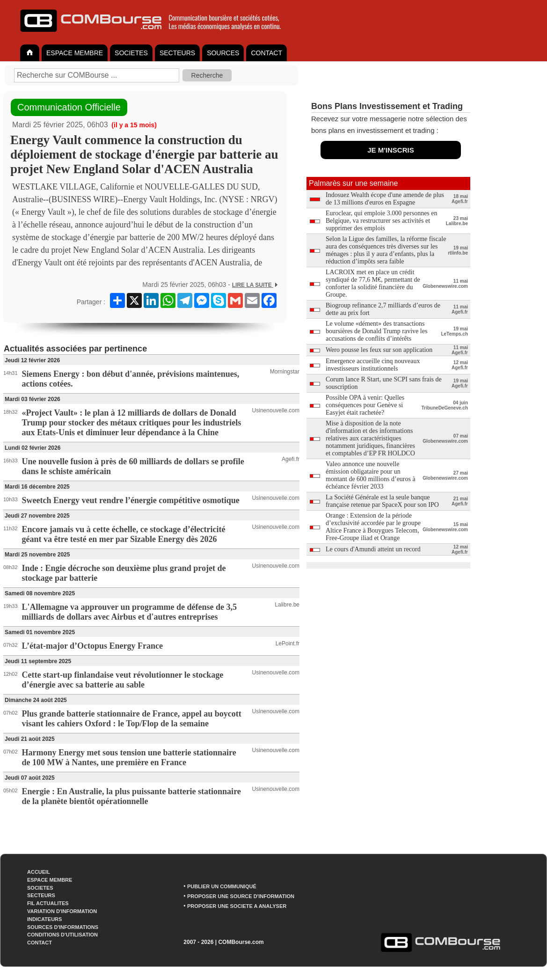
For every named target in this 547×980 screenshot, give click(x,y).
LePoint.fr (288, 644)
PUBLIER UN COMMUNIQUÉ (222, 886)
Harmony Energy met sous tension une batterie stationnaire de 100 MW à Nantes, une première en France (129, 757)
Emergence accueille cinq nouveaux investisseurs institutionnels (373, 365)
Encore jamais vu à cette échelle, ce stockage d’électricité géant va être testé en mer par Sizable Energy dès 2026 (124, 534)
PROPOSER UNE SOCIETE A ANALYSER (237, 906)
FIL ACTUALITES (48, 903)
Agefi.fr (291, 459)
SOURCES (223, 53)
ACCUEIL (39, 872)
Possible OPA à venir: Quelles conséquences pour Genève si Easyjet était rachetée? (365, 405)
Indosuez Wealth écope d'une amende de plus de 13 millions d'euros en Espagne (385, 199)
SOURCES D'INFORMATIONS (63, 927)
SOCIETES (131, 53)
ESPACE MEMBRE (75, 53)
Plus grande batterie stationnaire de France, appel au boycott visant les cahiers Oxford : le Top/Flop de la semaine (132, 719)
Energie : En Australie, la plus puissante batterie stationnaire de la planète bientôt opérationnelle (131, 796)
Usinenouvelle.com (276, 410)
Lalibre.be (287, 605)
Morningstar (285, 372)
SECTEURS (177, 53)
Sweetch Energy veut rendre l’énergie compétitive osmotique (131, 500)
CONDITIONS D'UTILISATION (62, 935)
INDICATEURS (44, 919)
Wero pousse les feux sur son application (379, 350)
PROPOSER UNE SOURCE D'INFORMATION (241, 896)
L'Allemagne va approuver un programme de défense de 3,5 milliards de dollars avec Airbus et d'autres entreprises (130, 612)
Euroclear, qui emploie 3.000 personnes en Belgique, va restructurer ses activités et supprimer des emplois (382, 221)
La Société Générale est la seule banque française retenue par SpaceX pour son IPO (382, 501)
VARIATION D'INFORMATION (62, 911)
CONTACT (266, 53)
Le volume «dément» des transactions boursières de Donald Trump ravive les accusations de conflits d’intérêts (376, 331)
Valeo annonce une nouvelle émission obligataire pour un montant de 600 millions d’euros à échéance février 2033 (371, 475)
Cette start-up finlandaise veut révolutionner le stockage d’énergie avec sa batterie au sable (123, 680)
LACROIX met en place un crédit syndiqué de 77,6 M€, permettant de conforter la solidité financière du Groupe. (373, 283)
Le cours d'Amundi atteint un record (373, 549)
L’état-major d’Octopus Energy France (92, 646)
